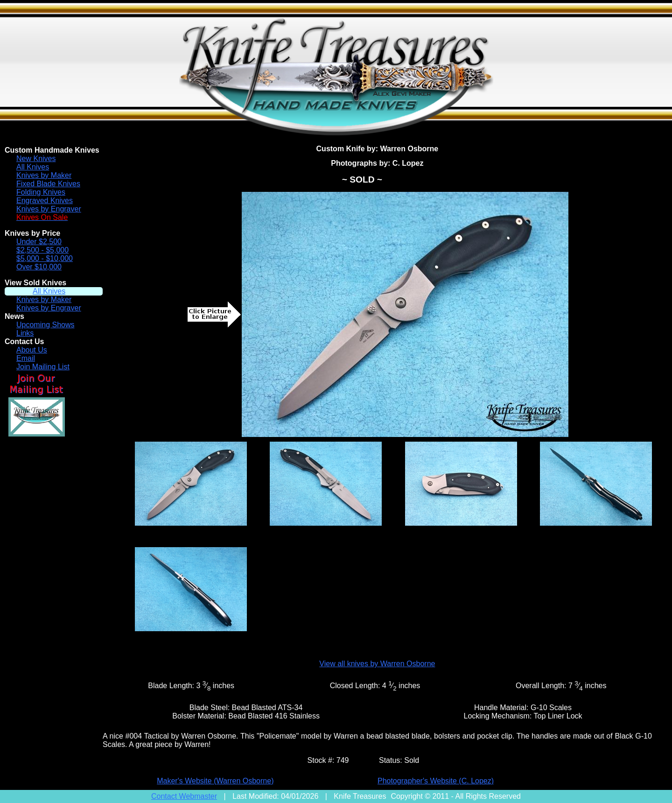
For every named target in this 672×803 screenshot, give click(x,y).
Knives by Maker (44, 175)
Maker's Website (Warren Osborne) (215, 781)
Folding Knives (41, 192)
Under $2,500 (39, 242)
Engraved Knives (45, 201)
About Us (32, 350)
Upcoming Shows (45, 325)
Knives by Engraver (49, 209)
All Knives (33, 167)
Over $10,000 (39, 267)
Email (26, 358)
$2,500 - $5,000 (42, 250)
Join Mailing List (43, 367)
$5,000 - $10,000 (45, 258)
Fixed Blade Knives (48, 184)
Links (25, 333)
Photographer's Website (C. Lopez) (436, 781)
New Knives (36, 158)
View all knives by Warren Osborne (377, 664)
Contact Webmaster (184, 796)
